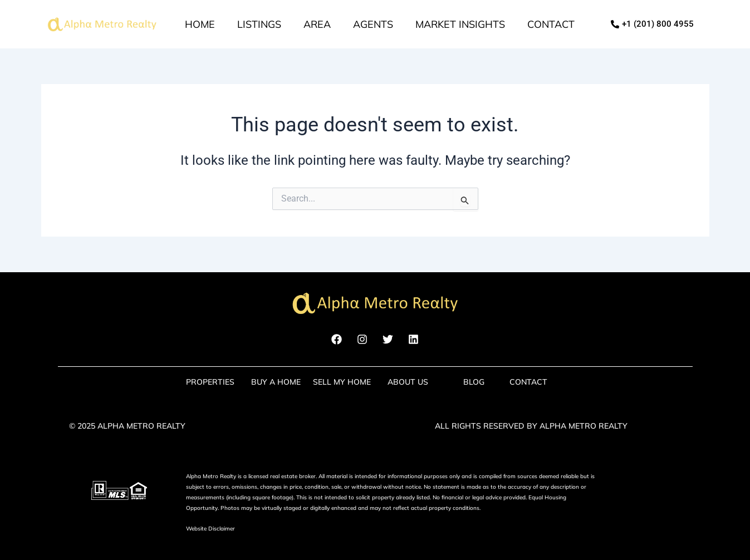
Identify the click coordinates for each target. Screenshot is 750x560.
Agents (373, 24)
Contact (551, 24)
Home (200, 24)
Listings (259, 24)
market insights (460, 24)
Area (317, 24)
